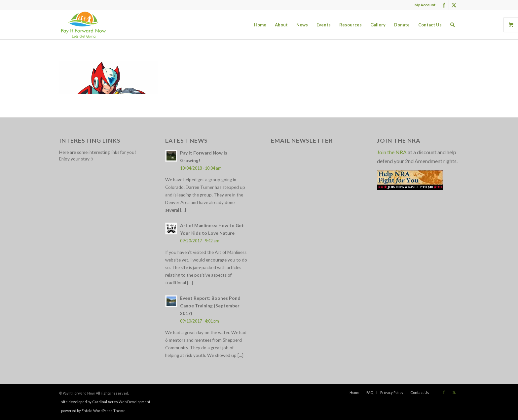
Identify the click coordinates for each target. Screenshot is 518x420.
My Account (425, 5)
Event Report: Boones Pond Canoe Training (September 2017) (210, 306)
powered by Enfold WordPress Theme (93, 411)
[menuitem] (423, 5)
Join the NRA (392, 152)
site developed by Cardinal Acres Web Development (106, 402)
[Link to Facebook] (444, 5)
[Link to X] (454, 5)
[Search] (452, 25)
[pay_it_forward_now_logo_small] (83, 25)
